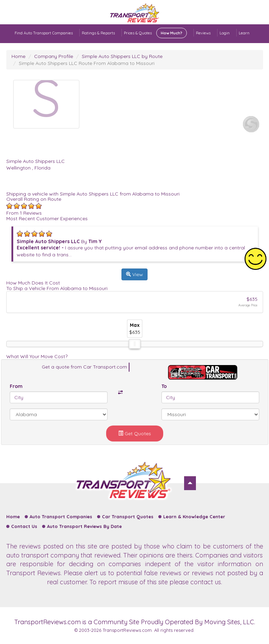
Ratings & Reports (98, 33)
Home (18, 56)
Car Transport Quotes (128, 517)
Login (225, 33)
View (134, 274)
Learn (244, 33)
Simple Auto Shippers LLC (35, 161)
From (16, 386)
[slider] (135, 344)
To (164, 386)
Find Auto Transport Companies (44, 33)
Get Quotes (135, 434)
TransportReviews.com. (128, 630)
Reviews (203, 33)
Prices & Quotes (155, 33)
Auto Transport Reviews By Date (84, 526)
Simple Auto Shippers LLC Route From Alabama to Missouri (87, 63)
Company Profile (54, 56)
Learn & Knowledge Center (194, 517)
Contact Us (24, 526)
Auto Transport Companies (61, 517)
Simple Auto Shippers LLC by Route (122, 56)
